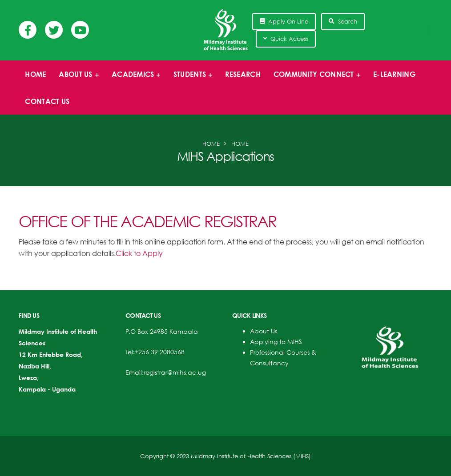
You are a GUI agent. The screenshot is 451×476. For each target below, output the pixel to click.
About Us (264, 331)
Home (35, 74)
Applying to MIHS (276, 342)
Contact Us (47, 101)
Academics (134, 79)
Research (243, 74)
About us (76, 79)
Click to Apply (139, 253)
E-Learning (394, 74)
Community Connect (314, 79)
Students (190, 79)
